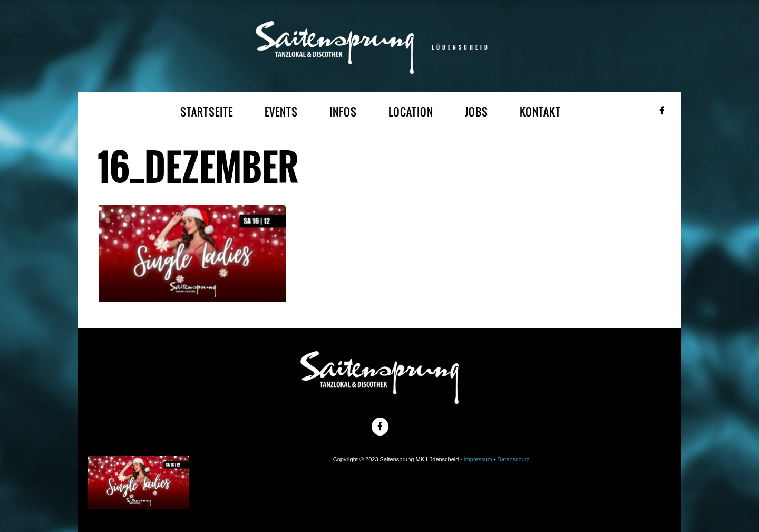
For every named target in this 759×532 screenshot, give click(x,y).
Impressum (478, 459)
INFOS (343, 112)
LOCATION (411, 112)
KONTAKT (540, 112)
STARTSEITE (207, 112)
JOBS (476, 112)
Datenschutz (513, 459)
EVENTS (281, 112)
